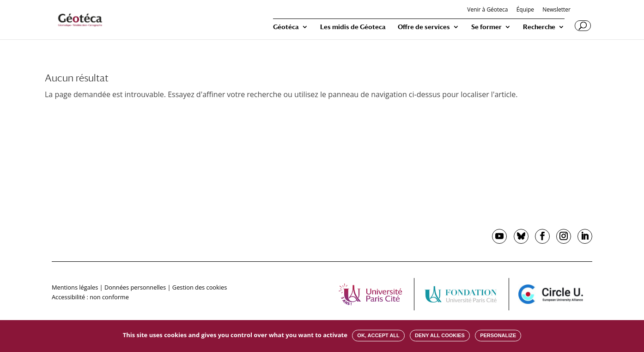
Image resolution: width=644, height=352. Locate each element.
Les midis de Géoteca (353, 27)
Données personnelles (135, 287)
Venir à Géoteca (487, 10)
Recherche (539, 27)
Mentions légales (75, 287)
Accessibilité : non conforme (90, 297)
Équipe (525, 10)
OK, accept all (378, 335)
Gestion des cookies (200, 287)
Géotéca (286, 27)
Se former (486, 27)
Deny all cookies (440, 335)
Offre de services (424, 27)
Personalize (498, 335)
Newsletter (556, 10)
